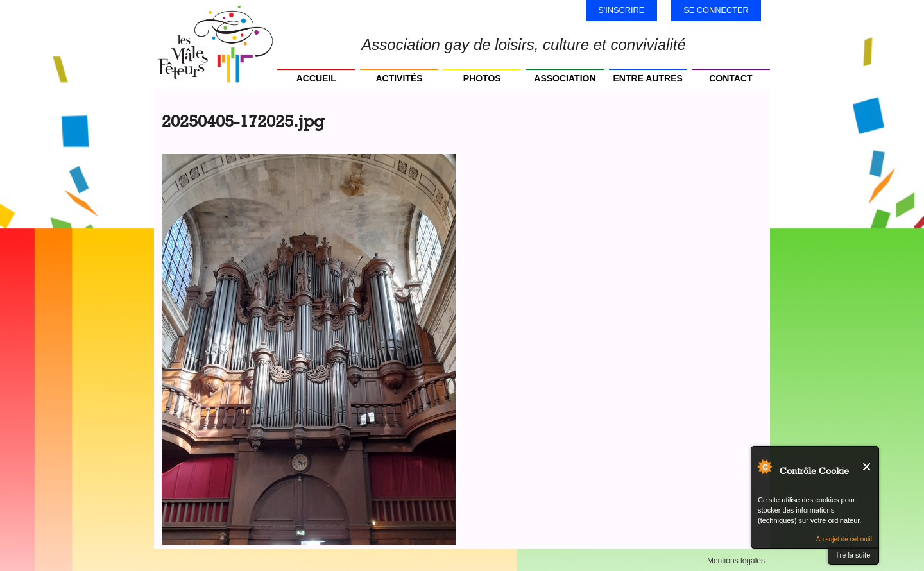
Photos (482, 78)
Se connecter (716, 10)
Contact (731, 78)
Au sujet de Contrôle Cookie (764, 466)
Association (565, 78)
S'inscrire (621, 10)
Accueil (316, 78)
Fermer (867, 467)
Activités (399, 78)
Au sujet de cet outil (844, 539)
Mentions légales (736, 561)
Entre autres (647, 78)
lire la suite (854, 555)
